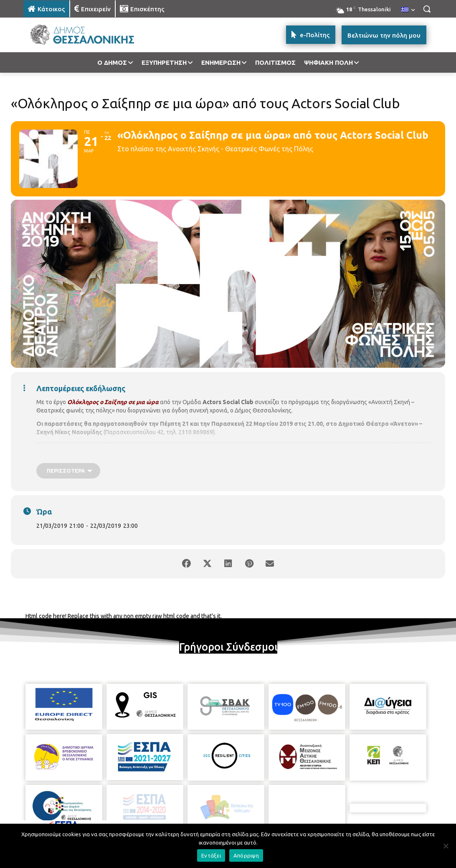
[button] (427, 9)
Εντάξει (211, 855)
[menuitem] (408, 10)
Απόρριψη (246, 855)
